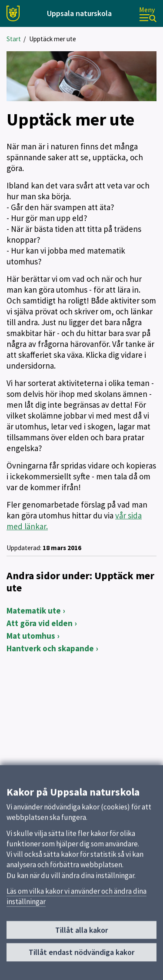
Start (14, 39)
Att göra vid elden (40, 623)
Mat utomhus (31, 636)
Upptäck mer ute (53, 39)
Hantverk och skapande (50, 648)
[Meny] (148, 14)
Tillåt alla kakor (81, 934)
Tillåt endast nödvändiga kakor (81, 956)
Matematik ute (34, 610)
